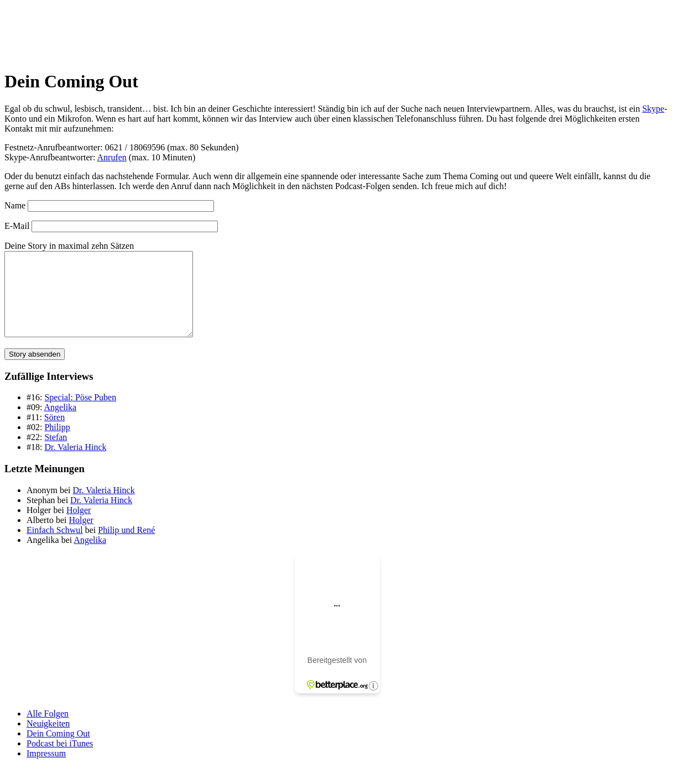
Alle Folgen (48, 730)
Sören (54, 434)
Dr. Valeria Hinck (75, 464)
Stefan (56, 454)
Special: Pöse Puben (80, 414)
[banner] (337, 32)
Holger (79, 527)
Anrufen (112, 157)
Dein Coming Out (58, 750)
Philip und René (126, 547)
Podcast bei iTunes (60, 760)
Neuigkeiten (48, 740)
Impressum (46, 770)
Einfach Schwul (55, 547)
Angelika (61, 424)
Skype (653, 109)
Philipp (57, 444)
